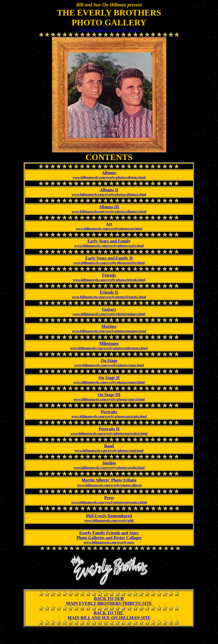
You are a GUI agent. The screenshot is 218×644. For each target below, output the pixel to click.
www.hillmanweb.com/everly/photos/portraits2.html (109, 433)
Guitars (109, 309)
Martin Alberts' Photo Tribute (109, 480)
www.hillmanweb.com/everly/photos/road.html (109, 450)
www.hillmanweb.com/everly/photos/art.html (109, 228)
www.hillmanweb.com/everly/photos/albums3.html (109, 211)
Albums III (109, 207)
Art (109, 224)
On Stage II (109, 378)
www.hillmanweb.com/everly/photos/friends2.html (109, 297)
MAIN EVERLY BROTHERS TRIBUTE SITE (109, 603)
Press (109, 498)
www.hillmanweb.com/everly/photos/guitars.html (109, 314)
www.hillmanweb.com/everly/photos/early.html (109, 246)
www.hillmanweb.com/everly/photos (109, 30)
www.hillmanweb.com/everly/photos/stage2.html (109, 382)
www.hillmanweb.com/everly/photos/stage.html (109, 365)
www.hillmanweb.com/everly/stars (109, 542)
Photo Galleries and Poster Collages (109, 538)
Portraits (109, 412)
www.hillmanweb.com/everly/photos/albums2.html (109, 194)
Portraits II (109, 429)
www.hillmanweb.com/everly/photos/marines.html (109, 331)
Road (109, 446)
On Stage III (109, 395)
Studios (109, 463)
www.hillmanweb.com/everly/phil (109, 520)
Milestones (109, 343)
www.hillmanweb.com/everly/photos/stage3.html (109, 399)
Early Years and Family (109, 241)
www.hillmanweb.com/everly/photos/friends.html (109, 280)
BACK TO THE (109, 613)
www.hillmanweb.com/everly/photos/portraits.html (109, 416)
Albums (109, 173)
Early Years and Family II (109, 258)
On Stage (109, 361)
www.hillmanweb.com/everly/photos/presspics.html (109, 502)
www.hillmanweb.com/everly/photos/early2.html (109, 263)
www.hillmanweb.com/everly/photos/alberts (110, 485)
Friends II (109, 292)
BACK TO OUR (109, 599)
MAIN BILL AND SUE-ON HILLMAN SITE (109, 618)
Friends (109, 275)
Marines (109, 326)
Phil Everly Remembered (109, 516)
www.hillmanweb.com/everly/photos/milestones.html (109, 348)
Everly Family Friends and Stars (109, 533)
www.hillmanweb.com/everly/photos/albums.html (109, 177)
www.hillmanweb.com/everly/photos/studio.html (109, 468)
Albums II (109, 190)
